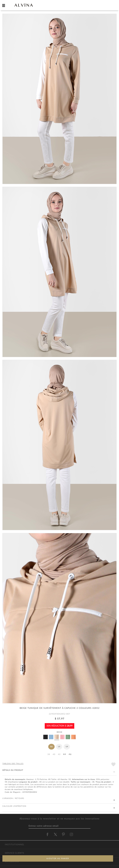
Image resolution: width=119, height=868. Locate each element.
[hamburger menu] (4, 5)
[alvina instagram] (72, 834)
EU (51, 747)
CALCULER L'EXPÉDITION (59, 806)
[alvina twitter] (55, 834)
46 (70, 754)
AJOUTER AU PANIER (58, 859)
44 (65, 754)
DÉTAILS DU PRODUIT (59, 770)
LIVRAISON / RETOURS (59, 799)
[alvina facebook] (47, 834)
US (59, 747)
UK (67, 747)
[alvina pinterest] (63, 834)
